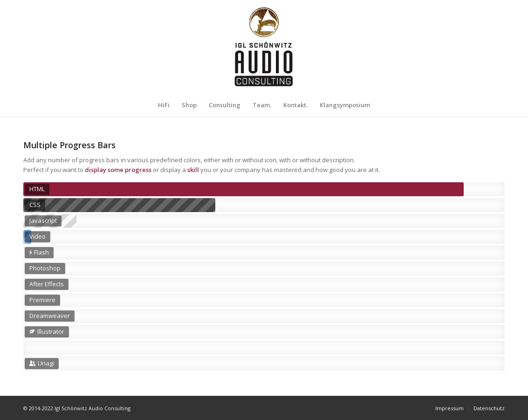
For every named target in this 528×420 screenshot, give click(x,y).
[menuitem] (164, 105)
